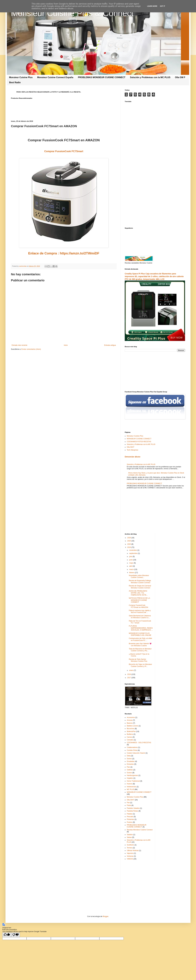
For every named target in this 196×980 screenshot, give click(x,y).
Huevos (130, 784)
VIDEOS (130, 859)
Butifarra (130, 734)
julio (131, 557)
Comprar (64, 151)
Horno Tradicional (133, 781)
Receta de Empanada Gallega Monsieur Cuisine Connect (140, 582)
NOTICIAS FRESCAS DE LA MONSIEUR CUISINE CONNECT (139, 600)
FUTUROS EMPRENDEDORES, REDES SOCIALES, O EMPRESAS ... (141, 628)
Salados (130, 835)
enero (132, 670)
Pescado (130, 817)
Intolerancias (131, 787)
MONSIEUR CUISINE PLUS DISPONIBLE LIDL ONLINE (140, 634)
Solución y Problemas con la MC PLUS (150, 77)
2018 (129, 674)
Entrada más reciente (19, 345)
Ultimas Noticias (133, 851)
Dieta (129, 756)
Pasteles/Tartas (132, 811)
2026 (129, 538)
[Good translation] (7, 935)
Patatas (130, 814)
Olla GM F (180, 77)
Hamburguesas (132, 775)
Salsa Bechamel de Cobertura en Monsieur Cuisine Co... (140, 617)
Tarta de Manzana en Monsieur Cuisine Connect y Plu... (140, 650)
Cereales (130, 740)
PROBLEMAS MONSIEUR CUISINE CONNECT (102, 77)
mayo (132, 563)
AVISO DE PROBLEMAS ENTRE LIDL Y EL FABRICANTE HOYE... (138, 593)
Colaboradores (132, 747)
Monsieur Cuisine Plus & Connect (72, 13)
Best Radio (15, 82)
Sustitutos (130, 845)
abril (131, 566)
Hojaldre (130, 778)
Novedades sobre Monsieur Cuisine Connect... (139, 576)
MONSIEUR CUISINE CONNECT (139, 439)
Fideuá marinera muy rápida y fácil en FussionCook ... (140, 611)
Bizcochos (131, 729)
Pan (128, 803)
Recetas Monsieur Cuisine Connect (140, 830)
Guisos (129, 773)
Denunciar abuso (133, 457)
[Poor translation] (15, 935)
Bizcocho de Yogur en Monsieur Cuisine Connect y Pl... (140, 665)
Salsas (129, 837)
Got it (162, 6)
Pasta (129, 805)
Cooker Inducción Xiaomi (136, 753)
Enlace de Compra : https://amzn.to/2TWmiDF (64, 253)
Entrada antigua (110, 345)
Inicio (66, 345)
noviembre (133, 550)
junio (131, 560)
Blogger (106, 916)
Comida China (132, 750)
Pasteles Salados (133, 808)
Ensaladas (131, 761)
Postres (130, 822)
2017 (129, 678)
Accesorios (131, 717)
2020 (129, 544)
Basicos (130, 723)
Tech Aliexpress (132, 450)
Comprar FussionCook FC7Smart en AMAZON (138, 606)
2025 (129, 541)
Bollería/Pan (131, 731)
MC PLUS (130, 789)
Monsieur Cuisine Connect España (55, 77)
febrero (132, 573)
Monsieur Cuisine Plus (21, 77)
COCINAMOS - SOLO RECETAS (139, 743)
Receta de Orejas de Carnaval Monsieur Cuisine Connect (140, 587)
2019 (129, 547)
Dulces (129, 759)
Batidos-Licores (132, 726)
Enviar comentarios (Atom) (31, 349)
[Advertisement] (64, 374)
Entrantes (130, 764)
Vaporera (130, 853)
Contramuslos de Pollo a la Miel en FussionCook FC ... (140, 639)
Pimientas (130, 819)
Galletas (130, 770)
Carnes (129, 737)
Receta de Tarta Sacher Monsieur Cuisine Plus (138, 660)
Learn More (152, 6)
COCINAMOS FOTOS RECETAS (139, 442)
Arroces (130, 720)
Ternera (130, 848)
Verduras (130, 856)
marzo (132, 569)
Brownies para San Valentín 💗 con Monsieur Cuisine (140, 645)
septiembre (134, 553)
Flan (128, 767)
